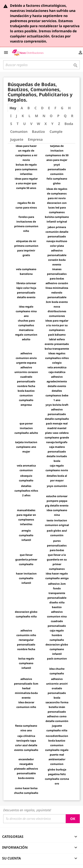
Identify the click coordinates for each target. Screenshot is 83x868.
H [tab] (69, 108)
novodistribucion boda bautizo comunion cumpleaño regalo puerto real (57, 745)
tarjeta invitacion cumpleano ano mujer (26, 447)
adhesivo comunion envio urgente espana (26, 358)
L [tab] (29, 116)
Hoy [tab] (13, 108)
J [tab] (16, 116)
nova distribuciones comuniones (57, 311)
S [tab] (11, 124)
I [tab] (11, 116)
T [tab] (18, 124)
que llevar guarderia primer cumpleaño (26, 560)
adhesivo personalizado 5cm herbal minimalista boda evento (26, 688)
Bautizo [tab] (38, 132)
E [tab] (49, 108)
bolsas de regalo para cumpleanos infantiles (26, 169)
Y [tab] (52, 124)
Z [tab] (59, 124)
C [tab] (36, 108)
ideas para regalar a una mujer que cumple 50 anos (26, 183)
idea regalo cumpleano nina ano (26, 311)
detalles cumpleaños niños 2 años (26, 491)
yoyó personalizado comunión (57, 169)
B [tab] (29, 108)
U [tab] (24, 124)
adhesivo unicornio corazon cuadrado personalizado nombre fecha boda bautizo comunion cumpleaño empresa (26, 386)
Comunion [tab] (19, 132)
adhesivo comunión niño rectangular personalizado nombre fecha (26, 640)
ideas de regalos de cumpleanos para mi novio (57, 194)
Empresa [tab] (35, 139)
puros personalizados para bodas (57, 545)
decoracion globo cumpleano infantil (57, 649)
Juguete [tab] (17, 139)
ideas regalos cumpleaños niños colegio (57, 358)
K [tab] (23, 116)
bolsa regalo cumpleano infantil (26, 663)
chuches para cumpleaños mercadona (26, 325)
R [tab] (72, 116)
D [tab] (42, 108)
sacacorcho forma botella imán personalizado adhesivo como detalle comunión (57, 712)
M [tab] (36, 116)
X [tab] (46, 124)
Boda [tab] (69, 124)
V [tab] (31, 124)
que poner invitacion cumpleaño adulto (26, 428)
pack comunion (57, 659)
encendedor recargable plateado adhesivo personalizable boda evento (26, 769)
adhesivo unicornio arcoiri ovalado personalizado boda (57, 688)
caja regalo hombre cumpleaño (57, 635)
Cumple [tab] (56, 132)
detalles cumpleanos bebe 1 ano (57, 395)
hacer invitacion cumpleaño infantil (26, 578)
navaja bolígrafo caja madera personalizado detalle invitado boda (57, 452)
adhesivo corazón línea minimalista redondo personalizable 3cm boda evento (57, 293)
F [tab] (55, 108)
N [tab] (44, 116)
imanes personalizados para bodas (57, 274)
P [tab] (58, 116)
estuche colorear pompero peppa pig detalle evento (57, 501)
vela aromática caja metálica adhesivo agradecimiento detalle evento (57, 377)
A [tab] (22, 108)
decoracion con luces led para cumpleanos (57, 208)
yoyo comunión (57, 486)
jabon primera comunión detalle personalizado (57, 232)
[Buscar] (41, 65)
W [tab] (38, 124)
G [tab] (62, 108)
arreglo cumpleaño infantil (26, 535)
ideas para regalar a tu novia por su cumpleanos (57, 325)
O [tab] (51, 116)
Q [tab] (65, 116)
